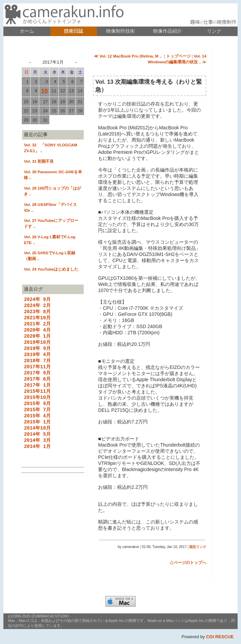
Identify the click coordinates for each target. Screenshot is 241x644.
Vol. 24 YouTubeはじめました (51, 269)
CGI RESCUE (220, 637)
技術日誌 (74, 31)
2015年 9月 (37, 415)
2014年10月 (37, 443)
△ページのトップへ (188, 562)
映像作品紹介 (167, 31)
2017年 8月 (37, 388)
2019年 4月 (37, 361)
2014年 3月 (37, 456)
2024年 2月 (37, 307)
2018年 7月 (37, 368)
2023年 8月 (37, 313)
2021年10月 (37, 320)
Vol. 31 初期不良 (39, 161)
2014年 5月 (37, 449)
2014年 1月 (37, 463)
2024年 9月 (37, 300)
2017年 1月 (37, 395)
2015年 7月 (37, 422)
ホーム (27, 31)
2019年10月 (37, 347)
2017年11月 (37, 375)
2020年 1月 (37, 341)
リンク (214, 31)
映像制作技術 (120, 31)
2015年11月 (37, 402)
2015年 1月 (37, 436)
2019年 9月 (37, 354)
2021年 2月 (37, 327)
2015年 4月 (37, 429)
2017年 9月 (37, 381)
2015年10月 (37, 409)
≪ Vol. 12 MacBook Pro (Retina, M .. (128, 56)
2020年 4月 (37, 334)
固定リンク (198, 547)
